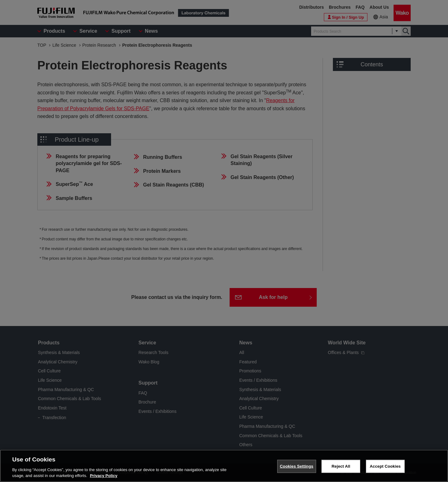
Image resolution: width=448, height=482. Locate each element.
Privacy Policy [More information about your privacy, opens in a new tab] (104, 478)
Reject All (341, 468)
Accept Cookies (385, 468)
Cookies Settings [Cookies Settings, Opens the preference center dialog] (297, 468)
